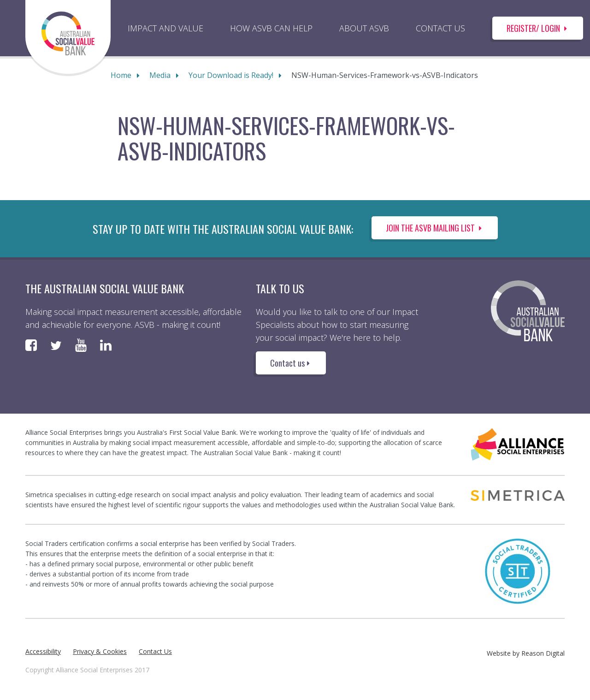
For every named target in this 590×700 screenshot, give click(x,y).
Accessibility (43, 651)
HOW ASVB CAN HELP (271, 28)
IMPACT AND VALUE (165, 28)
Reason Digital (543, 653)
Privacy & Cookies (100, 651)
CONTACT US (440, 28)
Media (160, 75)
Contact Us (155, 651)
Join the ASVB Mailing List (435, 228)
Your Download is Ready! (231, 75)
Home (121, 75)
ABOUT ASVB (364, 28)
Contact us (291, 363)
